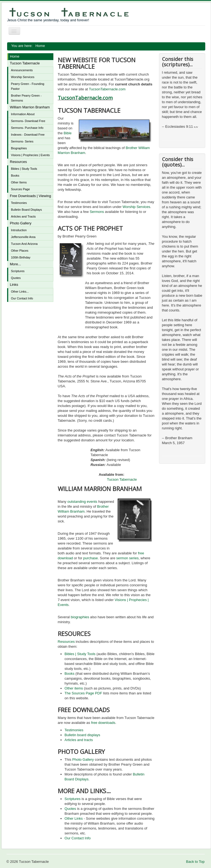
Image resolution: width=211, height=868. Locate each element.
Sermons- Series (22, 141)
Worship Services (23, 77)
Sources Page (20, 189)
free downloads (103, 723)
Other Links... (20, 292)
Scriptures (18, 271)
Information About (23, 114)
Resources (18, 162)
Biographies (19, 148)
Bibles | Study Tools (24, 169)
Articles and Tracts (23, 216)
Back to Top (195, 862)
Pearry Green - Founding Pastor (28, 86)
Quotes (16, 278)
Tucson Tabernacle (25, 63)
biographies (80, 617)
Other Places (20, 251)
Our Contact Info (22, 298)
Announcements (22, 70)
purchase (90, 558)
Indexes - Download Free (28, 135)
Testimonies (19, 203)
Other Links (74, 818)
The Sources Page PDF (83, 693)
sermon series (128, 558)
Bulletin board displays (82, 735)
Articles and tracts (79, 740)
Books (15, 176)
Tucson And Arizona (24, 244)
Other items (74, 688)
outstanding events (82, 502)
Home (15, 56)
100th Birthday (21, 257)
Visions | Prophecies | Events (30, 155)
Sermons (97, 212)
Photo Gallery (21, 223)
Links (14, 285)
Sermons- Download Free (28, 121)
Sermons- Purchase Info (27, 128)
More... (15, 264)
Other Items (19, 182)
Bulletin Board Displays (26, 210)
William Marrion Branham (30, 107)
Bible (68, 133)
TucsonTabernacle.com (107, 89)
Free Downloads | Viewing (31, 196)
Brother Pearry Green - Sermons (26, 98)
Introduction (19, 230)
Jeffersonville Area (23, 237)
